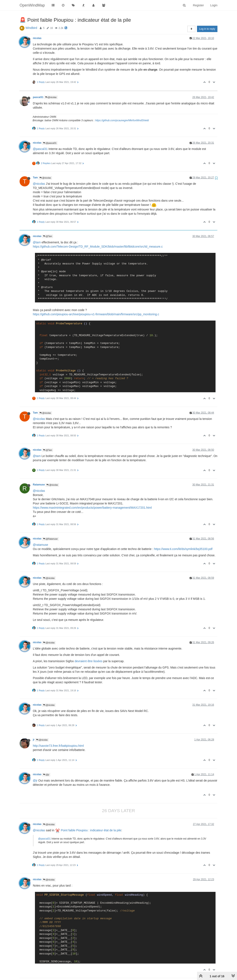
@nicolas (51, 97)
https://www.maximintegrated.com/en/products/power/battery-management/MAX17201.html (92, 508)
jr (34, 740)
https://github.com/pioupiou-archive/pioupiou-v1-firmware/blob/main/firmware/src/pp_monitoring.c (96, 314)
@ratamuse (41, 545)
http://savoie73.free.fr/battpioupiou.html (58, 746)
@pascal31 (50, 143)
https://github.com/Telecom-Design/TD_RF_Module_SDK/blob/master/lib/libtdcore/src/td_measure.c (98, 247)
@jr (46, 775)
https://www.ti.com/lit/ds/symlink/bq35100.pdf (183, 549)
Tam (35, 178)
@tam (37, 242)
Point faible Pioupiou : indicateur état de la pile (88, 830)
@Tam (48, 236)
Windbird (31, 28)
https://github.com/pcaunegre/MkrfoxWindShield (122, 120)
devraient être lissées (88, 661)
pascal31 (38, 97)
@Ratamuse (50, 539)
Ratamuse (39, 485)
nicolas (37, 38)
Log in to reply (207, 29)
